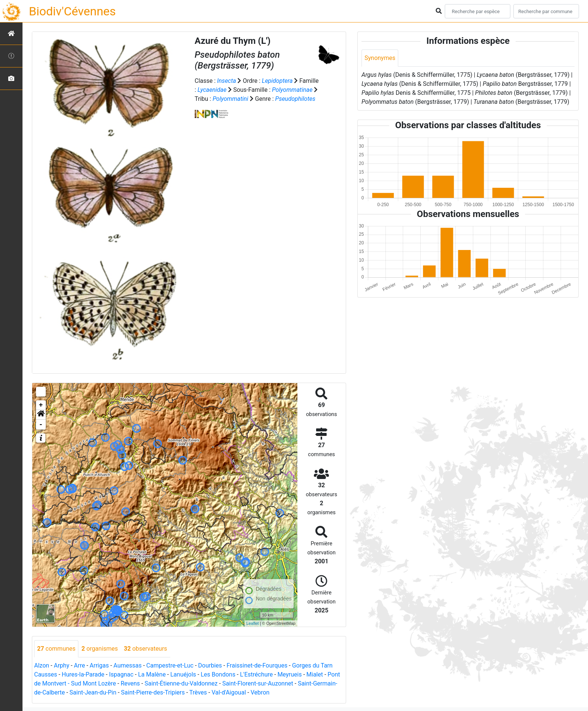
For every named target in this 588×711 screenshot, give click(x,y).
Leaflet (253, 623)
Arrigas (99, 665)
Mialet (315, 674)
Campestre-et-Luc (170, 665)
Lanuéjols (183, 674)
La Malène (152, 674)
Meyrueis (290, 674)
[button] (41, 415)
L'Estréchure (256, 674)
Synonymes (380, 58)
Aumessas (128, 665)
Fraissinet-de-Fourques (257, 665)
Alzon (42, 665)
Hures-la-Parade (83, 674)
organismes (100, 649)
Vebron (260, 692)
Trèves (198, 692)
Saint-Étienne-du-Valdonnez (181, 683)
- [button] (41, 425)
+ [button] (41, 405)
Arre (79, 665)
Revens (130, 683)
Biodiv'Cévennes (72, 11)
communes (56, 649)
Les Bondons (218, 674)
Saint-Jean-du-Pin (93, 692)
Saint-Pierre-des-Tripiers (153, 692)
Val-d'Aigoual (229, 692)
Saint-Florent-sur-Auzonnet (258, 683)
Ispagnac (121, 674)
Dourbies (210, 665)
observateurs (145, 649)
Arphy (61, 665)
